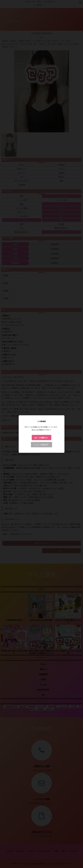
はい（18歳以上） (41, 437)
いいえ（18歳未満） (41, 445)
